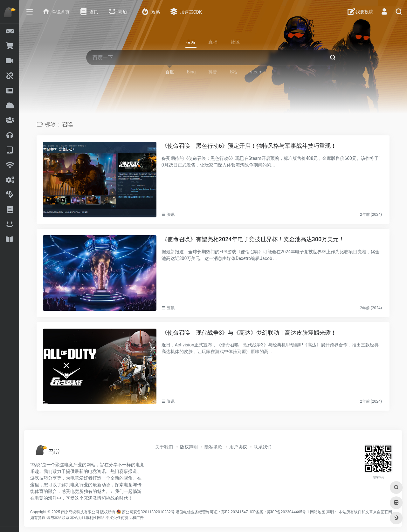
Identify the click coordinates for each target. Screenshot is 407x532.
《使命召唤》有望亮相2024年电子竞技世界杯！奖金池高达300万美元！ (253, 239)
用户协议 (238, 447)
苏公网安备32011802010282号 (148, 512)
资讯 (171, 215)
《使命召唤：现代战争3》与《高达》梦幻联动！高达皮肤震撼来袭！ (249, 333)
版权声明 (189, 447)
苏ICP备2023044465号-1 (288, 512)
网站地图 (318, 512)
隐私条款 (213, 447)
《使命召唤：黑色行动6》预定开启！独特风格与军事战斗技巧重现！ (249, 146)
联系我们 (263, 447)
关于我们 (164, 447)
